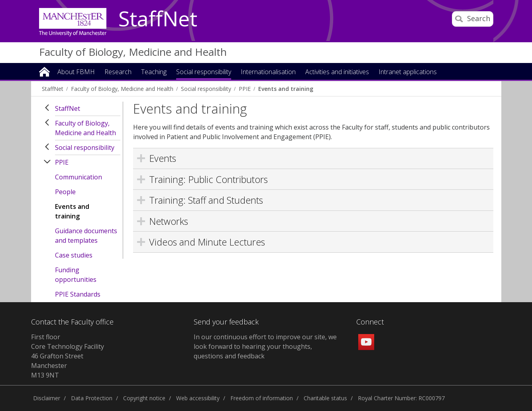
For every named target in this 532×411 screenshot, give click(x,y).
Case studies (74, 255)
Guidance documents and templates (86, 236)
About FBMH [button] (76, 72)
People (65, 192)
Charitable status (325, 398)
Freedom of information (262, 398)
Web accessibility (198, 398)
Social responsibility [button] (204, 72)
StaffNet (158, 19)
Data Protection (92, 398)
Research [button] (118, 72)
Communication (79, 177)
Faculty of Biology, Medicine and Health (133, 52)
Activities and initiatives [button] (337, 72)
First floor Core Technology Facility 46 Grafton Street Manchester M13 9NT (68, 356)
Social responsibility (206, 89)
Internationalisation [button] (268, 72)
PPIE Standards (78, 294)
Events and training (286, 89)
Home (44, 71)
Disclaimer (47, 398)
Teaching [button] (154, 72)
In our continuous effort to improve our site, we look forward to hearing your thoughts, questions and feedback (265, 346)
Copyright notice (144, 398)
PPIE (245, 89)
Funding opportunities (76, 275)
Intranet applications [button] (408, 72)
